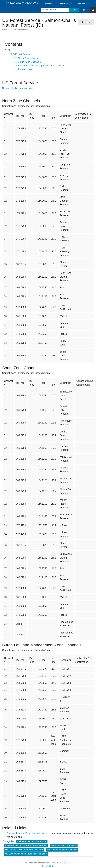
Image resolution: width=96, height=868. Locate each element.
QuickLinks (65, 3)
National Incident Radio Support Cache (27, 833)
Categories (9, 841)
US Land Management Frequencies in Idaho (26, 854)
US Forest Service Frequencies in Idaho (24, 850)
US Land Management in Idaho (62, 850)
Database (81, 3)
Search (74, 10)
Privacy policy (48, 866)
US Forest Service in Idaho (64, 846)
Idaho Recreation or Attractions (32, 841)
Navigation (48, 3)
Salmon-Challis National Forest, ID (20, 88)
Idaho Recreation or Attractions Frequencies (26, 846)
